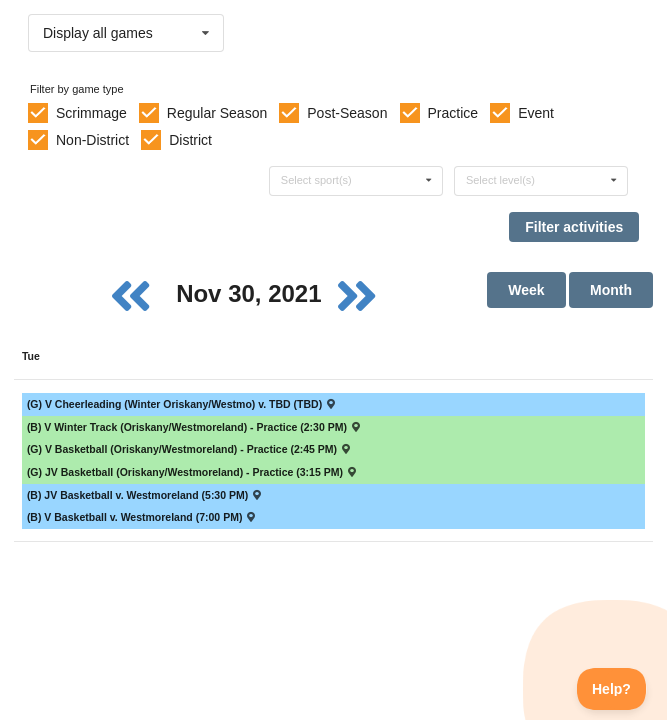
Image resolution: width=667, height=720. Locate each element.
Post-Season (347, 113)
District (190, 140)
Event (536, 113)
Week (526, 290)
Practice (453, 113)
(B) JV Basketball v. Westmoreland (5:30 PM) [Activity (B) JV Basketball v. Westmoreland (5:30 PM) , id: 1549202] (145, 495)
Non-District (92, 140)
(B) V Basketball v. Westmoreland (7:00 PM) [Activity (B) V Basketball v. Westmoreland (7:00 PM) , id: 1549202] (142, 517)
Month (611, 290)
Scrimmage (91, 113)
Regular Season (217, 113)
